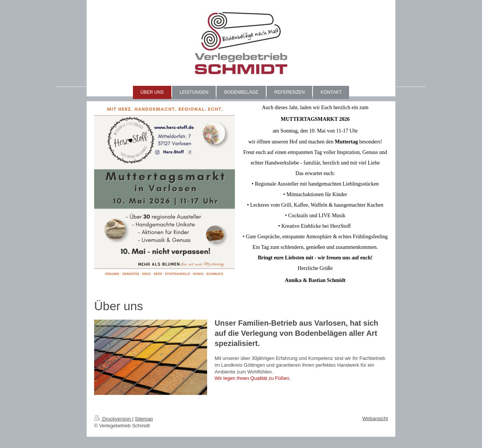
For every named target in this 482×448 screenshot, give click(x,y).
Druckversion (113, 419)
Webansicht (375, 418)
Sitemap (144, 419)
